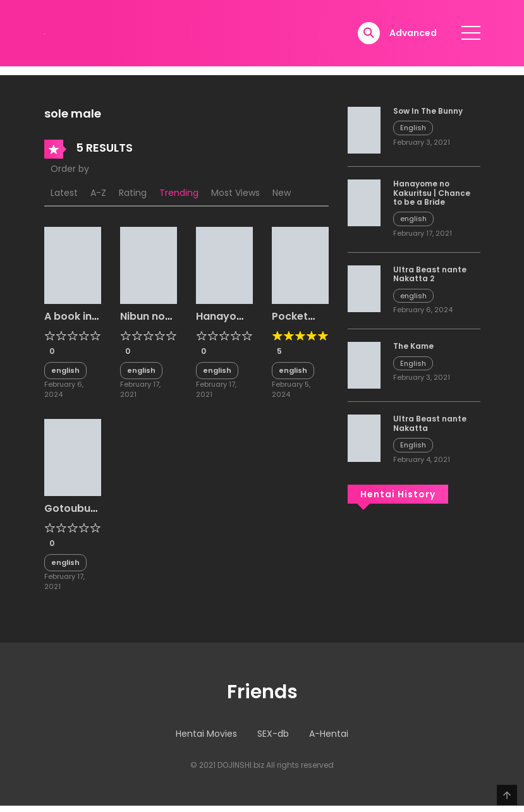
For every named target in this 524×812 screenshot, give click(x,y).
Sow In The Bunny (428, 111)
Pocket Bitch (290, 322)
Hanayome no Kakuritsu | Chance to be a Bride (432, 193)
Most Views (235, 193)
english (65, 370)
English (413, 128)
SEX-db (273, 734)
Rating (133, 193)
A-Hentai (329, 734)
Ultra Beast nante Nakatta (430, 423)
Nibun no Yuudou (143, 322)
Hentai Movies (206, 734)
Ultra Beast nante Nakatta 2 (430, 274)
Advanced (413, 33)
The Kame (413, 346)
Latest (64, 193)
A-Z (98, 193)
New (282, 193)
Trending (179, 193)
